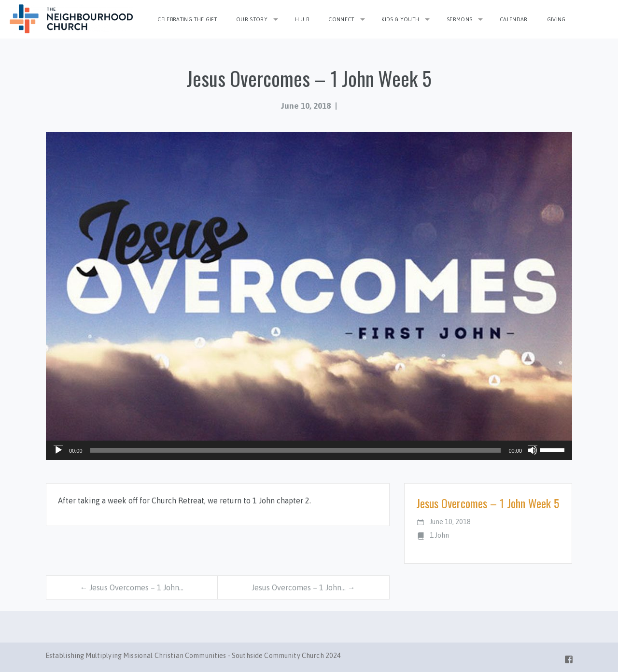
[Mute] (533, 450)
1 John (439, 535)
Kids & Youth (400, 19)
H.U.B (302, 19)
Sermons (459, 19)
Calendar (514, 19)
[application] (309, 450)
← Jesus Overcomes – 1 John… (132, 587)
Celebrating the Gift (187, 19)
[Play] (58, 450)
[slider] (296, 450)
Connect (341, 19)
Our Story (252, 19)
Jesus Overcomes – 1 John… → (303, 587)
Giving (556, 19)
